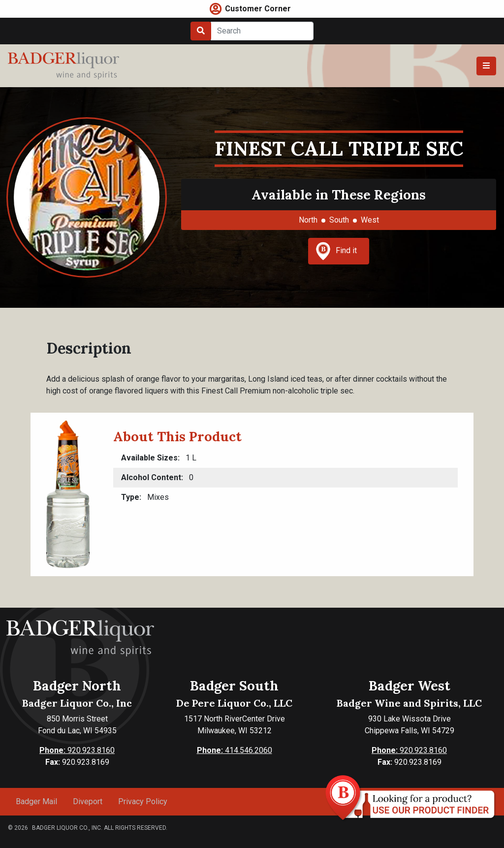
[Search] (262, 31)
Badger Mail (36, 801)
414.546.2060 (235, 750)
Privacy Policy (143, 801)
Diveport (88, 801)
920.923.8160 (77, 750)
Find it (336, 251)
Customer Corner (258, 9)
